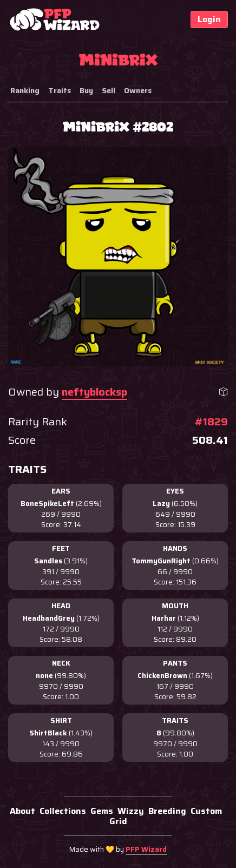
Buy (86, 90)
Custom (206, 811)
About (22, 811)
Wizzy (131, 811)
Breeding (167, 811)
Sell (109, 90)
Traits (60, 90)
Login (209, 19)
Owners (138, 90)
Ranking (25, 90)
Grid (118, 821)
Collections (63, 811)
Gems (102, 811)
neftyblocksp (94, 392)
